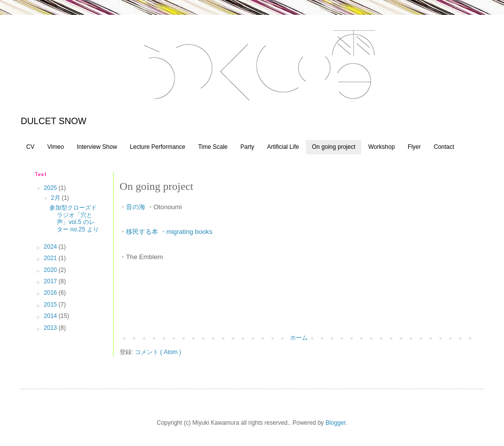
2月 (56, 198)
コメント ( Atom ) (158, 352)
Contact (444, 147)
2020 (51, 270)
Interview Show (97, 147)
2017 (51, 281)
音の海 (136, 207)
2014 (51, 316)
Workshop (381, 147)
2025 (51, 188)
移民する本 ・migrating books (169, 232)
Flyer (414, 147)
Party (247, 147)
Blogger (336, 423)
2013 (51, 328)
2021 (51, 258)
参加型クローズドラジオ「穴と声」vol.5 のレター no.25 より (74, 218)
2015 (51, 305)
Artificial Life (283, 147)
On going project (334, 147)
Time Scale (213, 147)
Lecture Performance (158, 147)
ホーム (299, 338)
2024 (51, 247)
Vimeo (56, 147)
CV (30, 147)
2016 (51, 293)
